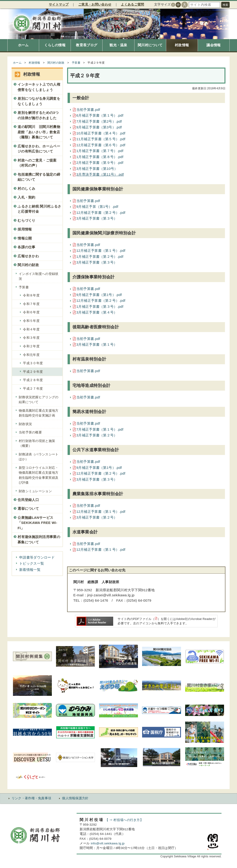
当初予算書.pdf (88, 110)
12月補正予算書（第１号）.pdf (101, 250)
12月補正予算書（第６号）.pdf (101, 145)
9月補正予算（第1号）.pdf (97, 207)
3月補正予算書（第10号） (97, 169)
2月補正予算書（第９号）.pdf (100, 163)
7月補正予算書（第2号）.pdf (99, 121)
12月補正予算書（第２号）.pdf (101, 213)
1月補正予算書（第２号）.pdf (100, 257)
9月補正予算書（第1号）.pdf (99, 295)
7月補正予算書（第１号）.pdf (100, 429)
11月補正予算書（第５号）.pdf (101, 139)
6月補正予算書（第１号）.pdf (100, 115)
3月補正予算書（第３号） (97, 218)
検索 (225, 5)
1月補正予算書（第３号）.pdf (100, 306)
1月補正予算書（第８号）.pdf (100, 157)
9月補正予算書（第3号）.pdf (99, 127)
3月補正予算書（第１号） (97, 344)
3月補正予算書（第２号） (97, 435)
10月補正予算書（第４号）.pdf (101, 133)
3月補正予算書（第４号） (97, 312)
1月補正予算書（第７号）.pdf (100, 151)
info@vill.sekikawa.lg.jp (108, 843)
